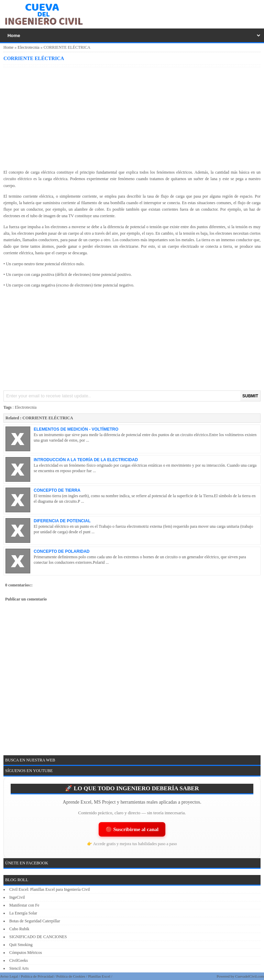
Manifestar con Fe (24, 905)
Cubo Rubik (19, 929)
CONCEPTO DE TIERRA (57, 490)
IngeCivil (17, 897)
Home (8, 47)
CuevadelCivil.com (250, 976)
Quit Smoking (21, 945)
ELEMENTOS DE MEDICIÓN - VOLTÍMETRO (76, 429)
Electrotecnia (28, 47)
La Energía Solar (23, 913)
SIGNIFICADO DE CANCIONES (38, 937)
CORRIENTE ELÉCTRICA (34, 58)
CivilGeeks (19, 960)
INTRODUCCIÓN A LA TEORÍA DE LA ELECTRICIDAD (86, 460)
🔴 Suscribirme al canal (132, 829)
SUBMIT (250, 396)
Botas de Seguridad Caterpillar (35, 921)
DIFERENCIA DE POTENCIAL (62, 521)
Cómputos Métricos (26, 953)
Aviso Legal (9, 976)
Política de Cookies (71, 976)
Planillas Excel (99, 976)
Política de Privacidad (37, 976)
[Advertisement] (132, 117)
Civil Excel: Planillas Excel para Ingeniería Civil (50, 889)
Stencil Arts (19, 968)
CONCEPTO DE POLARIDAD (62, 551)
